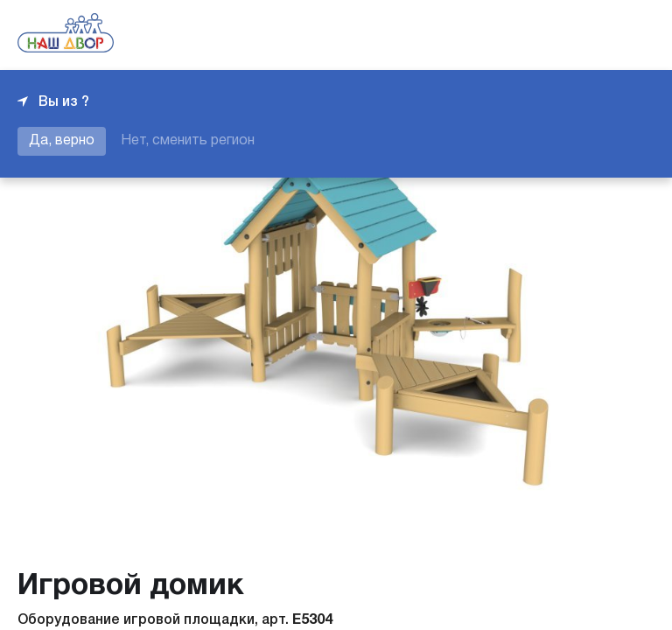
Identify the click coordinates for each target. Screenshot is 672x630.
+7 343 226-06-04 (595, 35)
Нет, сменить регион (188, 141)
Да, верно (62, 141)
